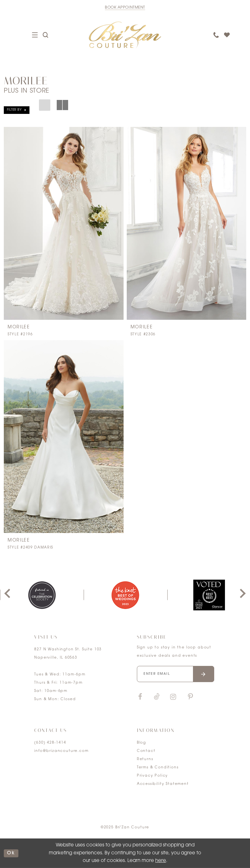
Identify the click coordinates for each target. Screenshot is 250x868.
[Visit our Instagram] (173, 697)
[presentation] (64, 223)
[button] (17, 110)
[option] (125, 595)
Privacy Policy (153, 776)
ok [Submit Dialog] (11, 853)
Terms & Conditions (158, 768)
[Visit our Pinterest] (190, 697)
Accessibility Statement (163, 784)
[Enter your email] (176, 674)
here (161, 861)
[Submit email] (204, 674)
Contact (146, 751)
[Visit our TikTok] (157, 697)
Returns (145, 759)
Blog (141, 743)
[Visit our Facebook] (140, 697)
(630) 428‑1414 (50, 743)
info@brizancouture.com (61, 751)
